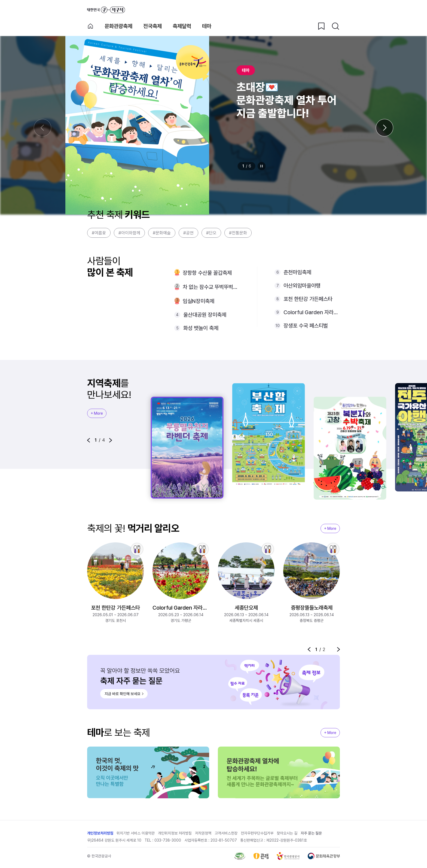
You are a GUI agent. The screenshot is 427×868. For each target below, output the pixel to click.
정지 (262, 166)
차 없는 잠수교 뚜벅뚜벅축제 (211, 287)
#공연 (188, 233)
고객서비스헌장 (226, 833)
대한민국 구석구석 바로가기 (106, 10)
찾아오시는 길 (287, 833)
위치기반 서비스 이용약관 (136, 833)
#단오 (211, 233)
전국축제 (152, 26)
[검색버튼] (335, 26)
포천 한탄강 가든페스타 (308, 299)
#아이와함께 (129, 233)
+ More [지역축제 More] (97, 413)
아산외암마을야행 (302, 286)
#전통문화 (238, 233)
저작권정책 (203, 833)
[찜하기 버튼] (321, 26)
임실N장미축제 (199, 301)
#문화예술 (162, 233)
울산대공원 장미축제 (205, 315)
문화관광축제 (118, 26)
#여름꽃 (99, 233)
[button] (89, 440)
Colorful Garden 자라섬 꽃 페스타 (312, 312)
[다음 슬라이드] (385, 128)
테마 (207, 26)
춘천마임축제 (297, 272)
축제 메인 (90, 26)
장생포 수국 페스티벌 (306, 326)
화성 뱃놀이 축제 (201, 328)
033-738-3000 (168, 840)
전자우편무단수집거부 (257, 833)
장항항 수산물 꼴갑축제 (207, 273)
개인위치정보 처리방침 (175, 833)
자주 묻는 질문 (311, 833)
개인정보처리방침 (100, 833)
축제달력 (182, 26)
